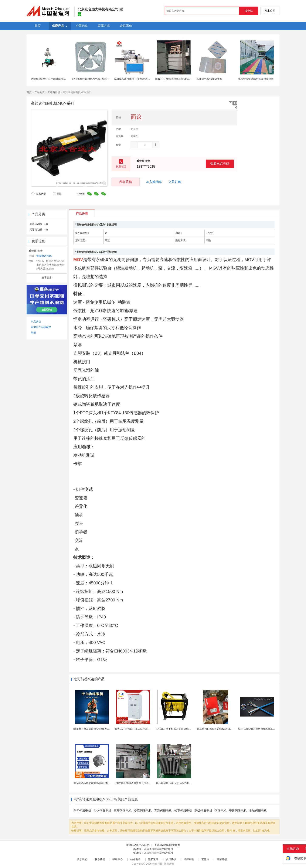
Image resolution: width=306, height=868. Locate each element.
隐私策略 (153, 859)
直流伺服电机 (163, 811)
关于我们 (82, 859)
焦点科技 (157, 864)
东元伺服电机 (82, 811)
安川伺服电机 (238, 811)
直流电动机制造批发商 (167, 845)
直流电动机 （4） (39, 224)
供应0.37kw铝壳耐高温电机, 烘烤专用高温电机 (99, 783)
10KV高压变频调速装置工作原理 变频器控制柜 (141, 783)
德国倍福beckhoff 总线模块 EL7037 (216, 729)
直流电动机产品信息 (137, 845)
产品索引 (36, 322)
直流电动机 (54, 92)
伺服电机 (221, 811)
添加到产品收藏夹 (41, 327)
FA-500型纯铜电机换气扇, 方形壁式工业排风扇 (98, 79)
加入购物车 (154, 182)
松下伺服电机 (183, 811)
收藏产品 (39, 194)
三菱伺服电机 (123, 811)
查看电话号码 (220, 164)
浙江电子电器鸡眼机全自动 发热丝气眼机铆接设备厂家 (104, 729)
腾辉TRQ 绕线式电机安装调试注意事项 (177, 79)
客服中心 (118, 859)
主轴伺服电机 (258, 811)
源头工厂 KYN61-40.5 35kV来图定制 (135, 729)
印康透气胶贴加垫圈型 (209, 79)
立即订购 (175, 182)
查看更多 (47, 278)
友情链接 (222, 859)
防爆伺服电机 (203, 811)
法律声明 (189, 859)
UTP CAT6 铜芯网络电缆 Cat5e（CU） (260, 729)
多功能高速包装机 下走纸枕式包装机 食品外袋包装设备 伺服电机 (150, 79)
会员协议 (171, 859)
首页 (29, 92)
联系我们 (100, 859)
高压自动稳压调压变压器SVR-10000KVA (178, 783)
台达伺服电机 (102, 811)
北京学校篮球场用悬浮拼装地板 (256, 79)
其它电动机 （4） (39, 230)
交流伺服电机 (143, 811)
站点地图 (135, 859)
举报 (57, 194)
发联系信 (126, 182)
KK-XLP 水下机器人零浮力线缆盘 (175, 729)
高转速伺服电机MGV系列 (158, 849)
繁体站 (205, 859)
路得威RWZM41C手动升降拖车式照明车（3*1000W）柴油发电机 (67, 79)
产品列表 (40, 92)
